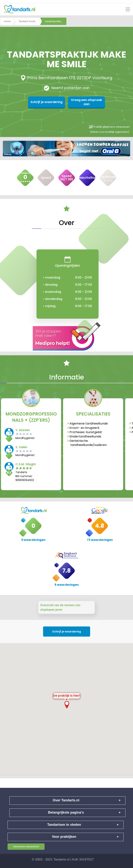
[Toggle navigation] (128, 9)
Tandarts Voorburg (29, 21)
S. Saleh (21, 447)
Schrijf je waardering (48, 102)
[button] (67, 705)
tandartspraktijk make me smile (56, 21)
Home (7, 21)
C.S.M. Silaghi (25, 464)
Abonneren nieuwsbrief (26, 847)
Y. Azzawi (23, 430)
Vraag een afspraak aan (85, 102)
